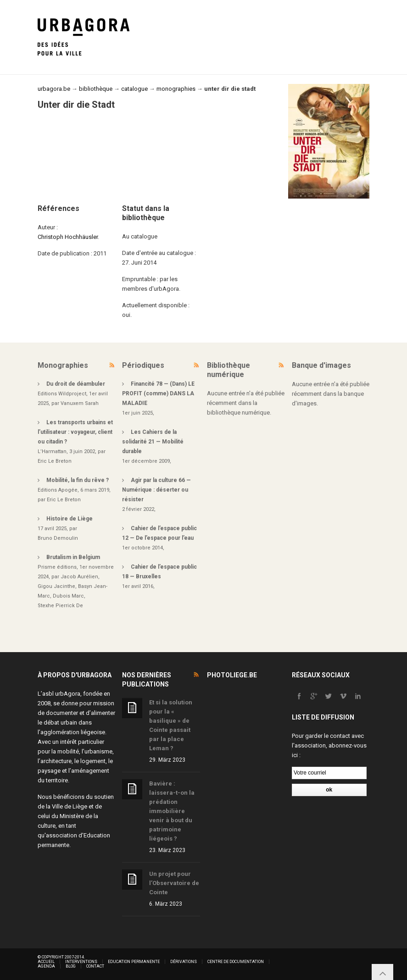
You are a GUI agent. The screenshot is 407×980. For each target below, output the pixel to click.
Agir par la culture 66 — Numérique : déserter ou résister (156, 490)
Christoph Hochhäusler (68, 237)
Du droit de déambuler (76, 384)
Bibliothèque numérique (229, 370)
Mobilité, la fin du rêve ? (78, 480)
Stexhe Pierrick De (60, 606)
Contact (95, 966)
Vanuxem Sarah (80, 403)
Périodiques (143, 365)
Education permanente (134, 962)
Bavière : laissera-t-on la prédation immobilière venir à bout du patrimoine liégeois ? (172, 811)
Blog (71, 966)
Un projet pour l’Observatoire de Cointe (174, 883)
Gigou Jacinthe (56, 586)
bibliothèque (96, 89)
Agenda (46, 966)
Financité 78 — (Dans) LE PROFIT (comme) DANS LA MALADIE (158, 393)
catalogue (134, 89)
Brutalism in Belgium (73, 557)
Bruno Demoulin (58, 538)
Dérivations (184, 962)
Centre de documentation (236, 962)
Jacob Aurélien (79, 577)
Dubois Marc (68, 596)
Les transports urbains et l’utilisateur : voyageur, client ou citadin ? (75, 432)
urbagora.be (54, 89)
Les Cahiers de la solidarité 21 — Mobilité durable (153, 442)
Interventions (81, 962)
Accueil (46, 962)
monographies (176, 89)
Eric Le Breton (55, 461)
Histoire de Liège (70, 519)
